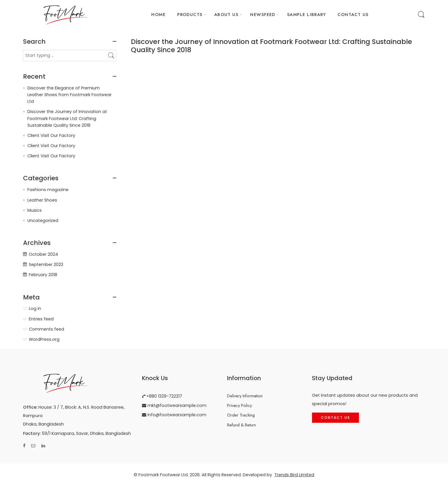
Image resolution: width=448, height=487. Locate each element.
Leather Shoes (42, 200)
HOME (158, 14)
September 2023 (46, 264)
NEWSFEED (263, 14)
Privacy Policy (239, 405)
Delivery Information (245, 396)
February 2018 (43, 275)
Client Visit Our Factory (51, 135)
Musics (35, 210)
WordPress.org (44, 339)
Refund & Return (241, 425)
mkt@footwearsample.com (176, 405)
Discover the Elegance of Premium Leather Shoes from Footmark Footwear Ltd (70, 95)
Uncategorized (43, 220)
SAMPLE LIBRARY (306, 14)
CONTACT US (353, 14)
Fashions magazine (48, 190)
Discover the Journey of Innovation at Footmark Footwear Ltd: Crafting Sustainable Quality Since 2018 (272, 46)
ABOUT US (226, 14)
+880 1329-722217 (164, 396)
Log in (35, 308)
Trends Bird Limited (294, 475)
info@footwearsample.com (176, 415)
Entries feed (41, 319)
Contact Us (335, 418)
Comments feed (46, 329)
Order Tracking (241, 415)
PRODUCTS (190, 14)
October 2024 (43, 254)
